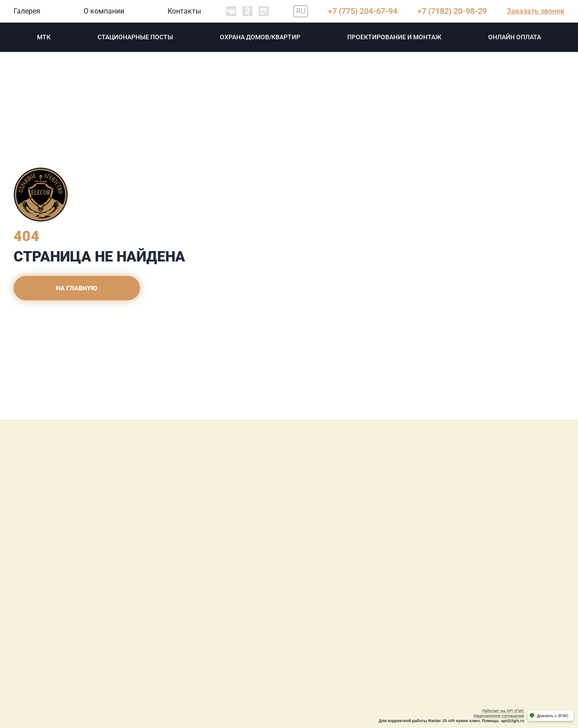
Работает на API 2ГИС (503, 711)
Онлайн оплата (515, 37)
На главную (77, 288)
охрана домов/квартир (260, 37)
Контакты (184, 11)
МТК (44, 37)
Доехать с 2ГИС (553, 716)
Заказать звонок (536, 11)
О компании (104, 11)
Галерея (27, 11)
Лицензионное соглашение (499, 716)
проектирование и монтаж (394, 37)
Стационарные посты (135, 37)
